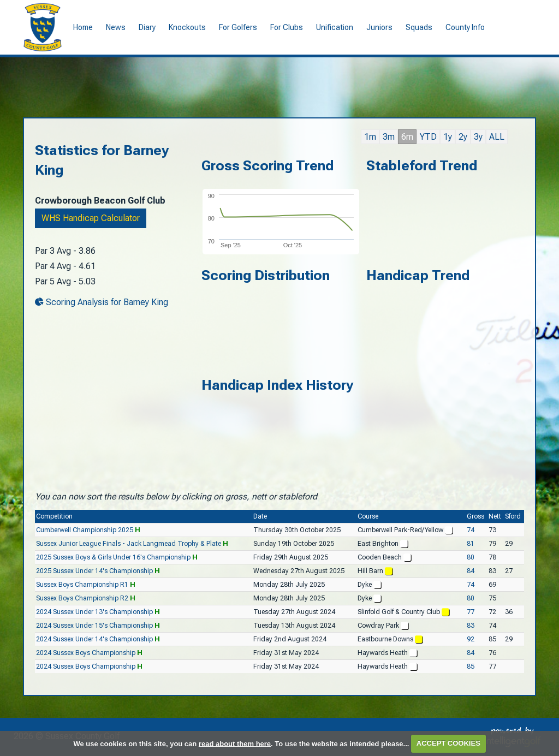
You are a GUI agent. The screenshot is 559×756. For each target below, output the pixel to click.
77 (471, 612)
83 (471, 626)
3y (478, 137)
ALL (497, 137)
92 (471, 639)
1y (448, 137)
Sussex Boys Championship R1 (82, 585)
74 (471, 530)
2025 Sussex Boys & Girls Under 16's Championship (113, 557)
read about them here (235, 743)
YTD (428, 137)
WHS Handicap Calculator (91, 218)
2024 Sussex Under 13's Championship (94, 612)
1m (370, 137)
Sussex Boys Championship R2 (82, 598)
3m (389, 137)
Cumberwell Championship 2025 (85, 530)
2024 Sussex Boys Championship (86, 653)
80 (471, 557)
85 (471, 666)
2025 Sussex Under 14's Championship (94, 571)
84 (471, 571)
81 (471, 544)
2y (463, 137)
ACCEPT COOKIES (448, 743)
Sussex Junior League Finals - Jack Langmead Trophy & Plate (129, 544)
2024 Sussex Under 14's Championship (94, 639)
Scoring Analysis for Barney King (102, 302)
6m (407, 137)
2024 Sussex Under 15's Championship (94, 626)
